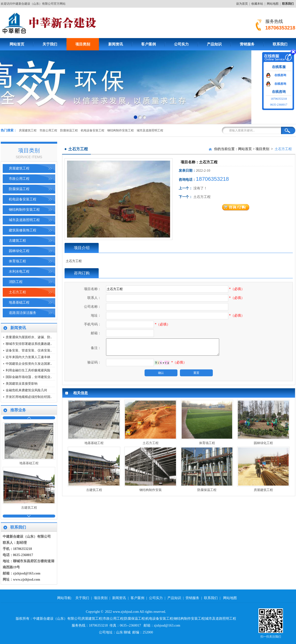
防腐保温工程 (69, 130)
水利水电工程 (19, 272)
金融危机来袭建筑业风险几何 (26, 390)
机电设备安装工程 (93, 130)
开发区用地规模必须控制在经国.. (29, 397)
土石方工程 (17, 292)
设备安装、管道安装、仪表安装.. (29, 350)
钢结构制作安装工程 (121, 130)
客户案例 (148, 44)
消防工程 (16, 282)
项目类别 (83, 44)
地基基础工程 (19, 302)
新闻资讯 (116, 44)
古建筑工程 (17, 241)
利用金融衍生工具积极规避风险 (28, 370)
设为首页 (242, 4)
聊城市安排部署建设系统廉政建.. (29, 344)
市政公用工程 (48, 130)
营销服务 (247, 44)
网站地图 (273, 4)
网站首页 (245, 149)
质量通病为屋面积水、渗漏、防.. (29, 337)
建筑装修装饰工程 (23, 230)
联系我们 (211, 598)
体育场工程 (17, 261)
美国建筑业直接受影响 (22, 384)
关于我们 (50, 44)
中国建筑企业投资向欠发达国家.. (29, 364)
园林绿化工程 (19, 251)
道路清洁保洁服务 (23, 313)
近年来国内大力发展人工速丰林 (28, 357)
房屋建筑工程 (28, 130)
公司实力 (181, 44)
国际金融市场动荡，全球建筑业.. (29, 377)
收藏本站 (257, 4)
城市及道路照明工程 (150, 130)
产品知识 (214, 44)
